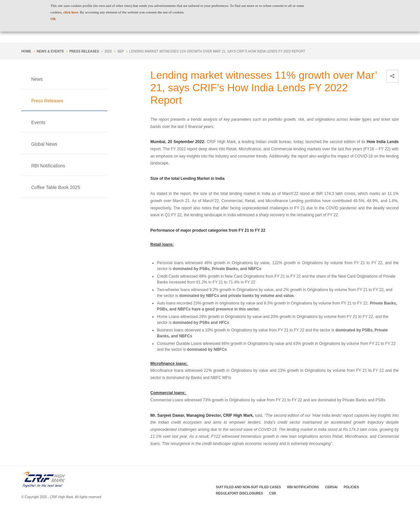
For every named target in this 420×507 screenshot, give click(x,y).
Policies (351, 487)
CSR (273, 493)
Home (26, 51)
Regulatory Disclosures (239, 493)
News (37, 79)
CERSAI (331, 487)
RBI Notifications (48, 166)
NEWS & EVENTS (50, 51)
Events (38, 122)
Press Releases (84, 51)
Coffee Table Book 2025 (56, 187)
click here (71, 12)
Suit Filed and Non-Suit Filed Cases (248, 487)
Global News (44, 144)
